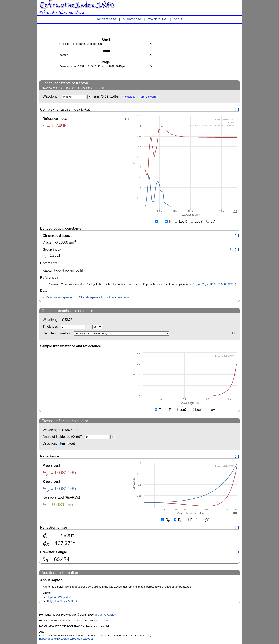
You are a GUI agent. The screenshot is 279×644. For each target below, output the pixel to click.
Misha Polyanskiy (105, 615)
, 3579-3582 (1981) (214, 284)
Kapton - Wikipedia (59, 597)
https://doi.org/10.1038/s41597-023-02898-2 (66, 639)
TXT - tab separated (89, 297)
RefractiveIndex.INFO (77, 5)
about (178, 19)
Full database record (118, 297)
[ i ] (237, 109)
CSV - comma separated (58, 297)
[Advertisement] (208, 52)
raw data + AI (157, 19)
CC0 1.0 (103, 620)
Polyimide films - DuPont (62, 601)
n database (132, 19)
